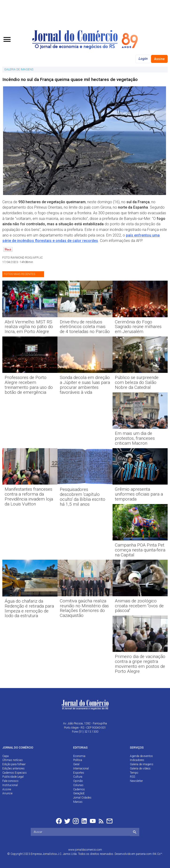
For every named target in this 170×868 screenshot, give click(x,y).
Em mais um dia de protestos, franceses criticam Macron (135, 438)
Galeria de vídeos (140, 769)
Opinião (78, 781)
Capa (6, 756)
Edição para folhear (14, 764)
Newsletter (136, 781)
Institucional (10, 785)
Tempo (134, 773)
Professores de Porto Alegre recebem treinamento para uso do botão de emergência (29, 385)
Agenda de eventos (141, 756)
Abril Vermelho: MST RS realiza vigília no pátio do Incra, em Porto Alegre (29, 327)
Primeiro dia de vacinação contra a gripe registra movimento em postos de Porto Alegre (140, 664)
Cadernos (79, 789)
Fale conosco (10, 781)
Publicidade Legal (13, 777)
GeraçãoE (79, 793)
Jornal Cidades (82, 798)
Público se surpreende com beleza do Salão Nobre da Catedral (137, 382)
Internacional (81, 769)
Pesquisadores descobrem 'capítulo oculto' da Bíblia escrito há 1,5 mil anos (83, 497)
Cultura (78, 777)
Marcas (78, 802)
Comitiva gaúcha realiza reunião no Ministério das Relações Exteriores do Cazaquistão (84, 608)
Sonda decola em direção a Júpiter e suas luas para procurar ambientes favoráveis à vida (85, 385)
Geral (76, 764)
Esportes (79, 773)
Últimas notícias (13, 760)
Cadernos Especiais (15, 773)
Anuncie (7, 793)
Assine (159, 59)
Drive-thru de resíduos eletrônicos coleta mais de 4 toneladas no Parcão (85, 327)
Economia (79, 756)
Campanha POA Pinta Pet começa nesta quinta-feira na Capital (140, 550)
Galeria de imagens (142, 764)
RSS (132, 777)
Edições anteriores (13, 769)
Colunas (78, 785)
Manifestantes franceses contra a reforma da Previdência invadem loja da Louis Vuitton (29, 497)
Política (78, 760)
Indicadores (137, 760)
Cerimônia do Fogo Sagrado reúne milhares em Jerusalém (138, 327)
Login (143, 59)
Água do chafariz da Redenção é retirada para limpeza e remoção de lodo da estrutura (29, 608)
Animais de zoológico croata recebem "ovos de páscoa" (139, 606)
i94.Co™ (157, 854)
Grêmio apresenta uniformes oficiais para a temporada (139, 494)
